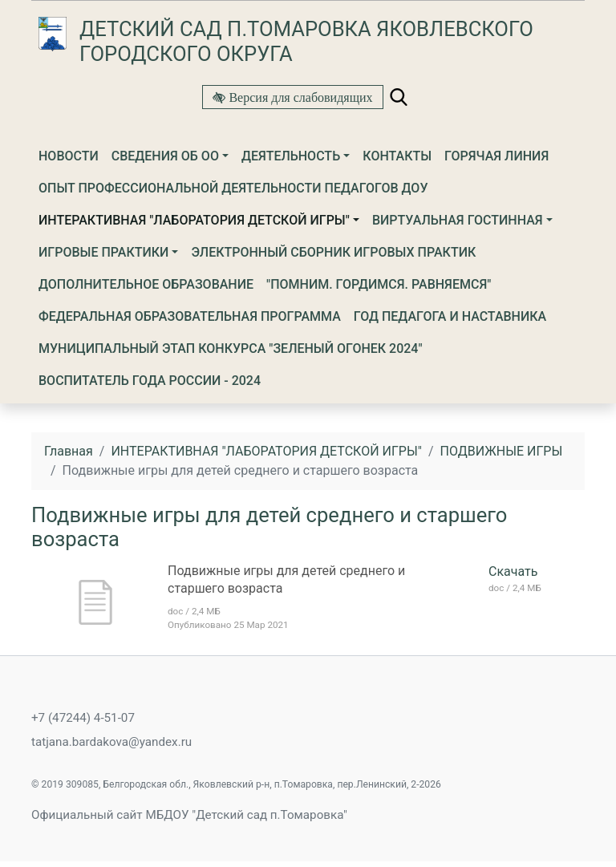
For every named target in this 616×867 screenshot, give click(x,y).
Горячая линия (496, 156)
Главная (69, 451)
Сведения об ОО (165, 156)
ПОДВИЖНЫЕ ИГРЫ (502, 451)
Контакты (397, 156)
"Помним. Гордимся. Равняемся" (379, 284)
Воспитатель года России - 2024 (150, 381)
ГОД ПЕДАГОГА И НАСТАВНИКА (450, 316)
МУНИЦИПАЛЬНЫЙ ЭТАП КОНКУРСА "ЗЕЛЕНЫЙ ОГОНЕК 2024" (231, 348)
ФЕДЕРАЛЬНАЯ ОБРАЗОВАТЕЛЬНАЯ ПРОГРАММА (190, 316)
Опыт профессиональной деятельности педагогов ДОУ (233, 188)
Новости (69, 156)
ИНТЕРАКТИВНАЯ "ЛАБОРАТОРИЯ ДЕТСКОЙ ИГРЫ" (194, 220)
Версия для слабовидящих (299, 97)
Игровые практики (103, 252)
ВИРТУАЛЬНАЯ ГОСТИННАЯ (458, 220)
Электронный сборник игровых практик (333, 252)
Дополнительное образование (146, 284)
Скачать (513, 571)
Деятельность (291, 156)
